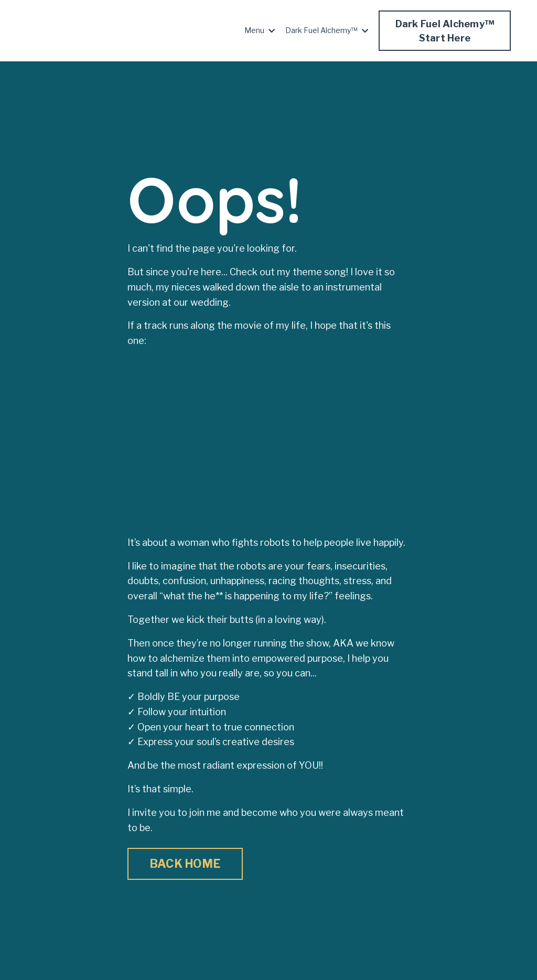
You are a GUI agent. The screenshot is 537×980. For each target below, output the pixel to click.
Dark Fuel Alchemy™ (327, 30)
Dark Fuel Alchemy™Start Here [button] (445, 31)
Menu (260, 30)
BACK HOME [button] (185, 864)
